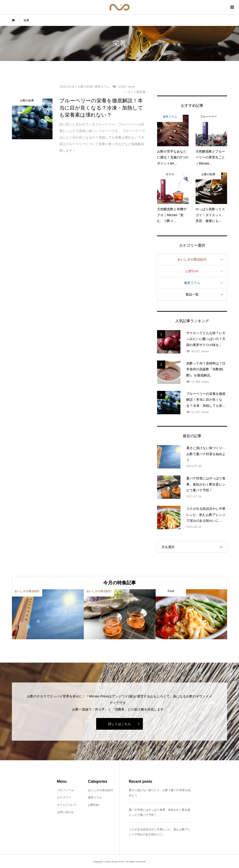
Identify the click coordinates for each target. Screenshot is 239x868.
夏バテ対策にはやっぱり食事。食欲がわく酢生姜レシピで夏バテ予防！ (160, 812)
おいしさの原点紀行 (192, 259)
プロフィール (65, 790)
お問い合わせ (65, 812)
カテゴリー (64, 797)
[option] (48, 614)
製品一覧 (192, 294)
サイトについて (67, 805)
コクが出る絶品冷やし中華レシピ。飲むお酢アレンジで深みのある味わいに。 (160, 832)
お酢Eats (192, 271)
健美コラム (192, 283)
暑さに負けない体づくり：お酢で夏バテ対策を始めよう (160, 793)
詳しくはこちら (119, 724)
